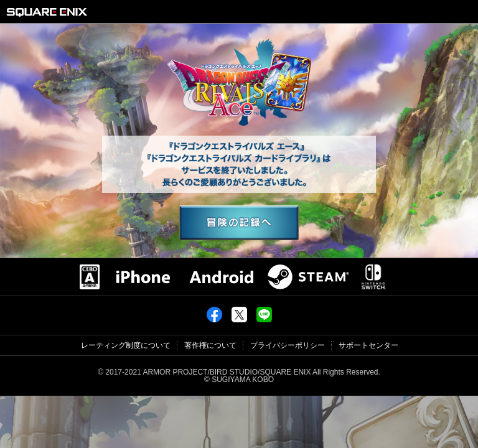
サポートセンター (368, 345)
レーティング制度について (126, 345)
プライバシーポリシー (288, 345)
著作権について (210, 345)
